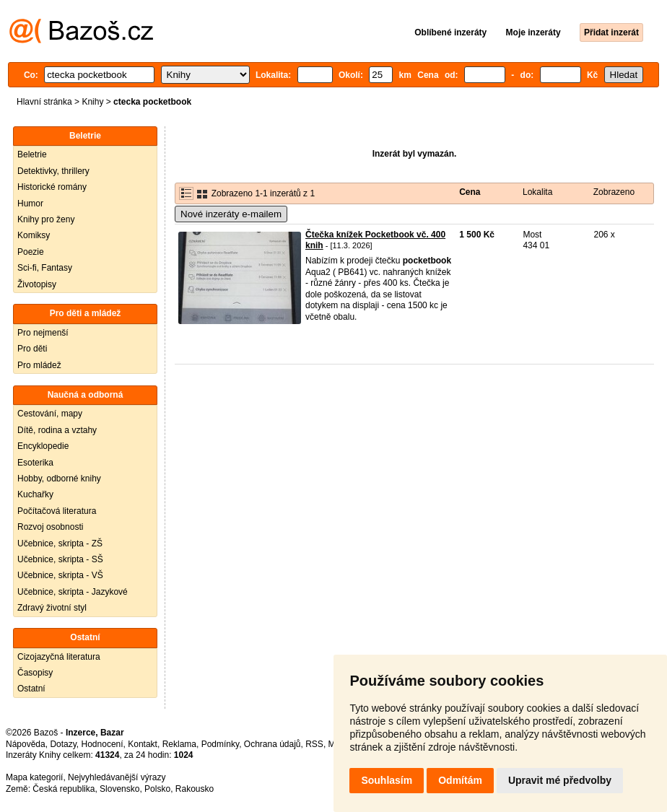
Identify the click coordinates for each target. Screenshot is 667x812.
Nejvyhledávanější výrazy (117, 777)
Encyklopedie (43, 446)
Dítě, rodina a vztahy (57, 430)
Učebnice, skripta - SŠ (60, 559)
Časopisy (35, 673)
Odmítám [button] (460, 780)
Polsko (157, 789)
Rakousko (195, 789)
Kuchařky (35, 494)
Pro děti (32, 349)
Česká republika (64, 789)
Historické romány (52, 187)
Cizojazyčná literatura (59, 657)
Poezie (31, 252)
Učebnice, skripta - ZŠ (60, 543)
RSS (314, 744)
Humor (30, 204)
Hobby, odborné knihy (59, 479)
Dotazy (63, 744)
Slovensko (119, 789)
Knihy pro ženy (46, 219)
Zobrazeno (614, 192)
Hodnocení (103, 744)
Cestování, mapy (50, 414)
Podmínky (220, 744)
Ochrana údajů (273, 744)
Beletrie (32, 154)
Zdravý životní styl (52, 608)
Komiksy (34, 235)
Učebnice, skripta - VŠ (60, 575)
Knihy (92, 102)
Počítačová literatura (57, 511)
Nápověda (26, 744)
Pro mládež (39, 365)
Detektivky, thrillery (53, 171)
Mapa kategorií (34, 777)
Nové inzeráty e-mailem (231, 214)
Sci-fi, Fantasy (45, 268)
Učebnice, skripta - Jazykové (73, 592)
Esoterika (35, 463)
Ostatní (31, 689)
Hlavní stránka (44, 102)
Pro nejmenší (43, 333)
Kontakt (143, 744)
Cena (470, 192)
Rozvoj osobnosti (50, 527)
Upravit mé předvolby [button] (560, 780)
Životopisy (37, 284)
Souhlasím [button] (387, 780)
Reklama (179, 744)
